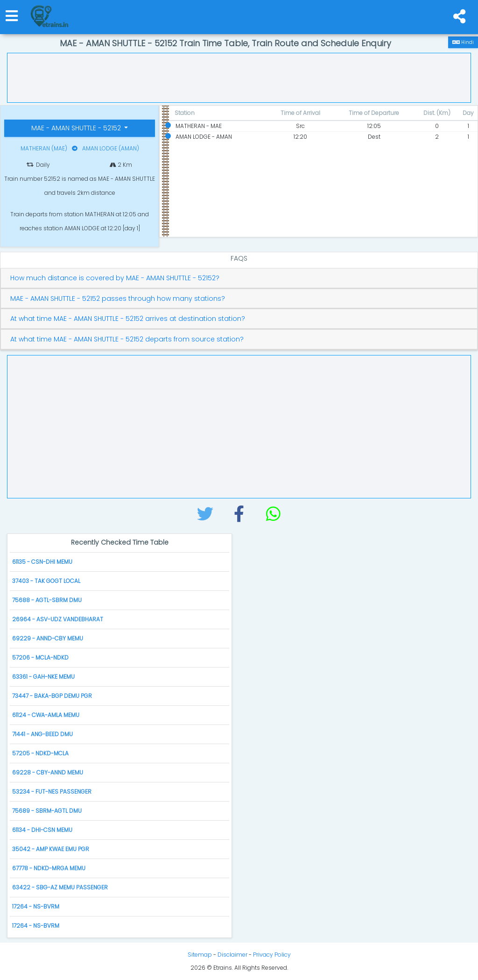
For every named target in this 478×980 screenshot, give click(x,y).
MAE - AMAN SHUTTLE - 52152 (77, 128)
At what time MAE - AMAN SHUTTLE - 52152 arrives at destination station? (128, 319)
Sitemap (200, 955)
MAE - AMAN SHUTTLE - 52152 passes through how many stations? (118, 299)
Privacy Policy (272, 955)
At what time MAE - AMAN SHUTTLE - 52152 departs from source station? (127, 339)
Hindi (463, 42)
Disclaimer (232, 955)
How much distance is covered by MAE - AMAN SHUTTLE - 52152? (115, 278)
